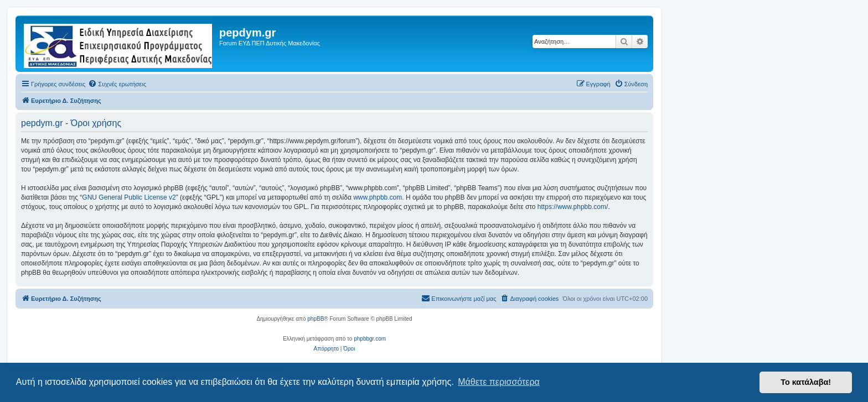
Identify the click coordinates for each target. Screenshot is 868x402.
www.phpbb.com (378, 197)
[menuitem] (117, 84)
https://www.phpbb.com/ (573, 207)
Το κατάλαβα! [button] (806, 382)
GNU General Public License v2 (129, 197)
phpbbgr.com (370, 339)
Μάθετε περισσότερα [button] (499, 382)
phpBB (316, 319)
